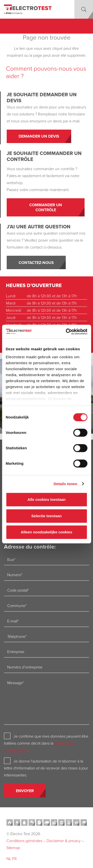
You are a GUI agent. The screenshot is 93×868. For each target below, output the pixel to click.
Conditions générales (24, 841)
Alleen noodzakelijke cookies (47, 532)
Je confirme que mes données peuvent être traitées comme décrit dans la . (46, 743)
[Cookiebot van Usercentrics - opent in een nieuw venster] (66, 332)
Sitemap (13, 848)
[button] (84, 9)
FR (15, 859)
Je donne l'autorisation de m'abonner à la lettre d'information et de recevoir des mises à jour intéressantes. (46, 768)
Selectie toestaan (46, 516)
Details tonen (65, 484)
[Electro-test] (28, 9)
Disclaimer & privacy (64, 841)
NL (9, 859)
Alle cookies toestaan (46, 499)
